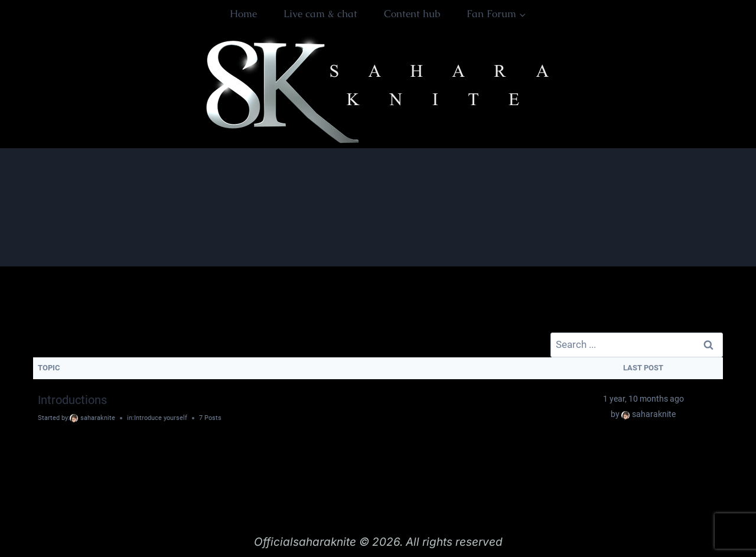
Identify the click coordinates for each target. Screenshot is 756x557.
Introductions (72, 400)
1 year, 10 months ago (643, 399)
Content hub (412, 14)
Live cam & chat (320, 14)
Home (243, 14)
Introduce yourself (161, 418)
